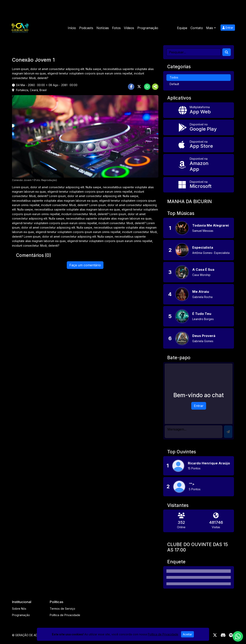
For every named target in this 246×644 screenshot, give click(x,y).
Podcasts (86, 28)
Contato (197, 28)
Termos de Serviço (62, 609)
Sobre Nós (19, 609)
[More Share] (155, 87)
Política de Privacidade (65, 615)
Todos (174, 77)
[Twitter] (215, 635)
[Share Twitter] (139, 87)
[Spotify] (231, 635)
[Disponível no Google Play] (199, 127)
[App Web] (199, 110)
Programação (148, 28)
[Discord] (223, 635)
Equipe (182, 28)
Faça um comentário (85, 265)
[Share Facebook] (131, 87)
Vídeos (129, 28)
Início (72, 28)
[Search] (227, 52)
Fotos (116, 28)
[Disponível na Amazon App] (199, 165)
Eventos (168, 28)
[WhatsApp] (238, 636)
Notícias (103, 28)
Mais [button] (210, 28)
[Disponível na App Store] (199, 145)
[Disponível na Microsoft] (199, 185)
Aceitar (187, 634)
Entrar (228, 28)
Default (174, 84)
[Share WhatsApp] (147, 87)
